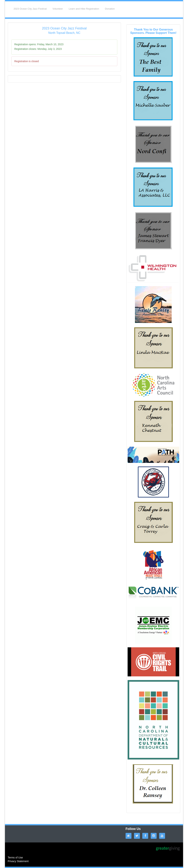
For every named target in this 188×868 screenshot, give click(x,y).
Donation (110, 9)
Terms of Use (15, 858)
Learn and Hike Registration (84, 9)
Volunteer (58, 9)
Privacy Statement (18, 861)
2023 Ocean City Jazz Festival (30, 9)
